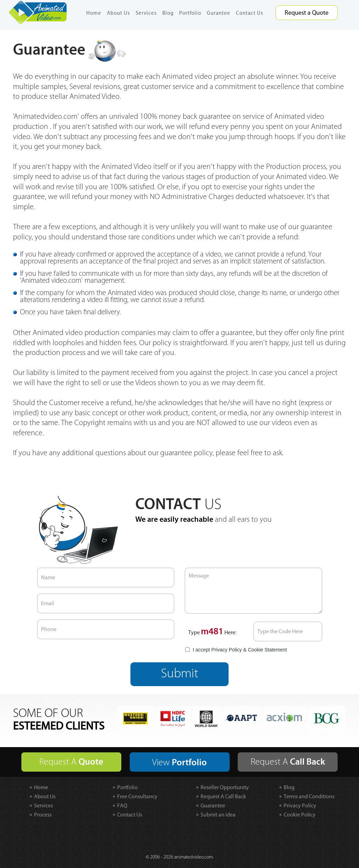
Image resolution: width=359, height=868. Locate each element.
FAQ (122, 805)
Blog (168, 13)
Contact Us (250, 13)
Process (43, 815)
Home (94, 13)
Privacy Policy (227, 650)
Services (146, 13)
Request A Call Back (223, 796)
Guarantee (213, 805)
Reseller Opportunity (225, 787)
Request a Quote (307, 13)
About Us (118, 13)
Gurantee (219, 13)
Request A (71, 762)
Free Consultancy (137, 796)
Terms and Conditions (309, 796)
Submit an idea (218, 815)
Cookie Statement (267, 650)
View (179, 763)
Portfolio (190, 13)
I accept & (236, 650)
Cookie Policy (300, 815)
